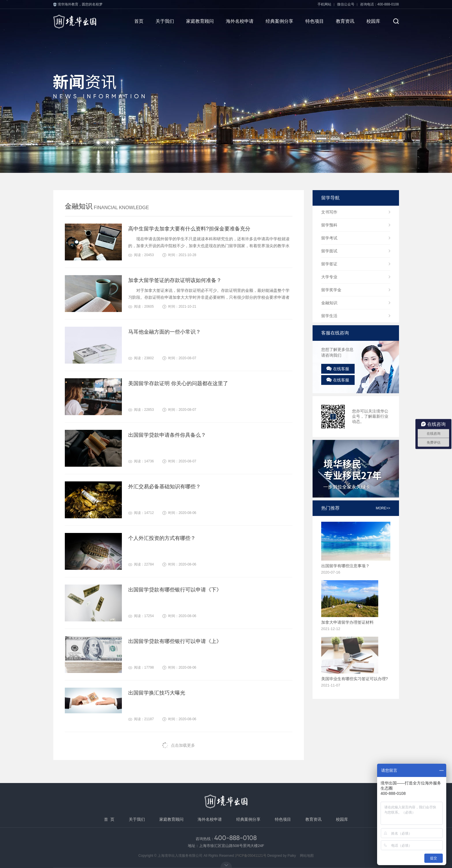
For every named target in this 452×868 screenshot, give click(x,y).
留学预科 (329, 225)
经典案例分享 (279, 21)
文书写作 (329, 212)
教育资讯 (345, 21)
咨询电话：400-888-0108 (380, 4)
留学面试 (329, 251)
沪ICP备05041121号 (250, 856)
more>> (383, 508)
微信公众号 (346, 4)
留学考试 (329, 238)
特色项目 (315, 21)
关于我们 (165, 21)
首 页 (109, 819)
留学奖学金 (331, 290)
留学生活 (329, 316)
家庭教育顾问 (200, 21)
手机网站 (324, 4)
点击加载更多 (179, 745)
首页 (139, 21)
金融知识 (329, 303)
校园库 (373, 21)
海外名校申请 (240, 21)
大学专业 (329, 277)
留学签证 (329, 264)
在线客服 (338, 369)
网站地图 (307, 856)
